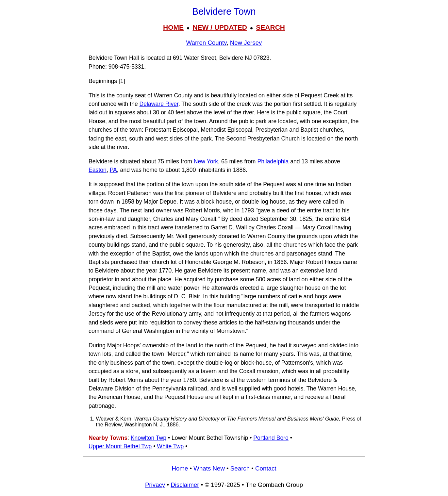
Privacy (155, 485)
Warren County (207, 43)
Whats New (209, 468)
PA (113, 170)
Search (240, 468)
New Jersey (246, 43)
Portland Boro (271, 438)
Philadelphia (273, 161)
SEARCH (270, 27)
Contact (266, 468)
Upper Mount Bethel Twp (120, 446)
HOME (173, 27)
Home (180, 468)
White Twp (170, 446)
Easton (98, 170)
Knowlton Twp (149, 438)
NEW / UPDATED (220, 27)
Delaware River (159, 104)
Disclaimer (185, 485)
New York (206, 161)
